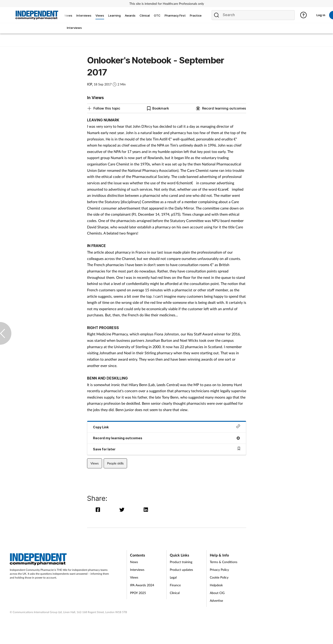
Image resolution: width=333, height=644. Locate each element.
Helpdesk (216, 585)
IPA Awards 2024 (142, 585)
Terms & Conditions (224, 562)
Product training (181, 562)
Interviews (137, 570)
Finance (175, 585)
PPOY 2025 (138, 593)
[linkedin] (146, 510)
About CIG (217, 593)
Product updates (181, 570)
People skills (115, 463)
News (134, 562)
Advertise (216, 600)
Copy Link (167, 427)
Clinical (175, 593)
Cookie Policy (219, 577)
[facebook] (99, 510)
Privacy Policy (219, 570)
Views (95, 463)
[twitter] (123, 510)
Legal (173, 577)
